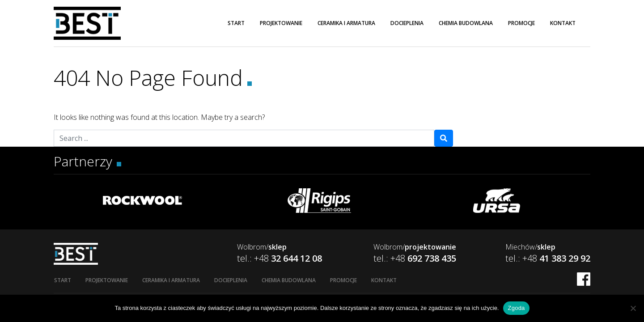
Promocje (521, 23)
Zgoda (516, 308)
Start (236, 23)
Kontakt (563, 23)
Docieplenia (407, 23)
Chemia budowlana (466, 23)
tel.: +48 (280, 258)
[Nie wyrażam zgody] (633, 308)
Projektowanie (281, 23)
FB (584, 279)
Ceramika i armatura (346, 23)
